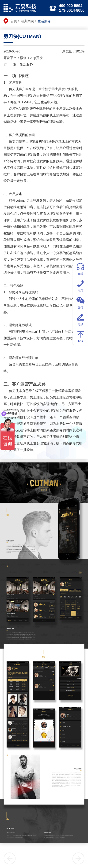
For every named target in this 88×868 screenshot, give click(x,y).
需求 (80, 319)
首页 (14, 21)
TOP (80, 336)
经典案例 (27, 21)
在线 (80, 268)
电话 (80, 285)
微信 (80, 302)
